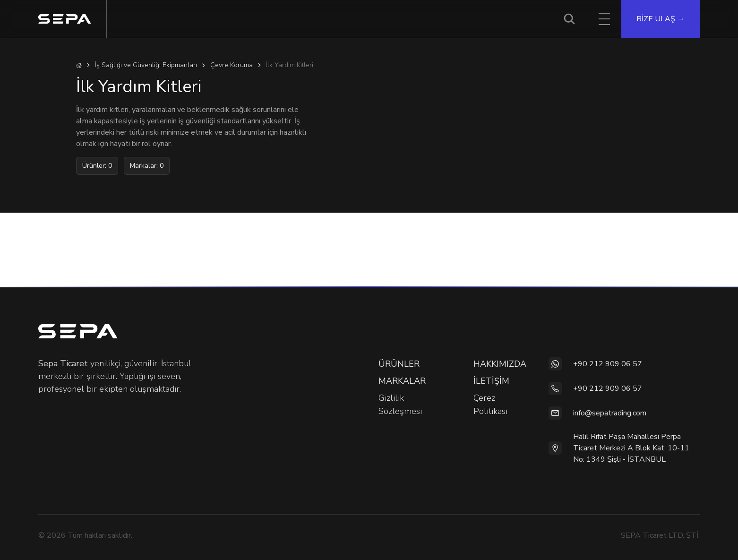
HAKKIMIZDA (500, 364)
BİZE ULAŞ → (661, 19)
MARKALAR (402, 381)
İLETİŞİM (491, 381)
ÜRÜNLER (399, 364)
